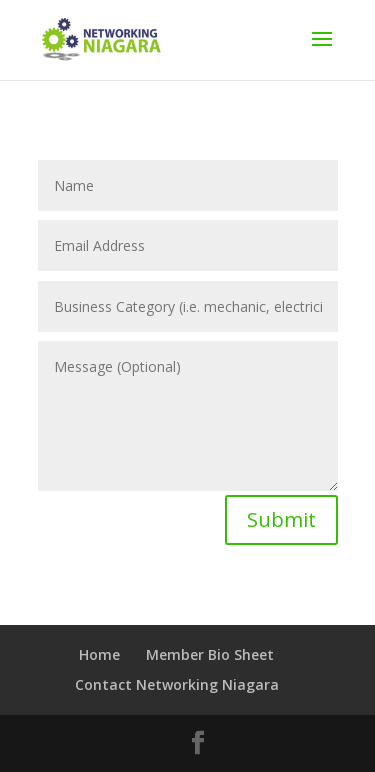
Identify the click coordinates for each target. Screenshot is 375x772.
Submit (281, 519)
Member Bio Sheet (210, 654)
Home (99, 654)
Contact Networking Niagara (177, 684)
